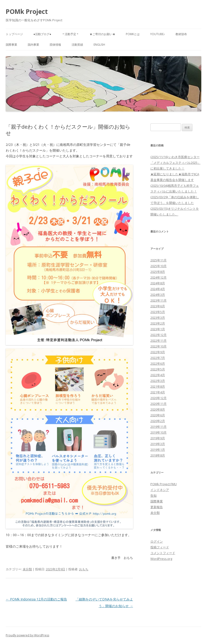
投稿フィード (160, 547)
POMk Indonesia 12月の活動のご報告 (36, 599)
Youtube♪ (158, 34)
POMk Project (27, 11)
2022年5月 (158, 369)
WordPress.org (161, 559)
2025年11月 (159, 260)
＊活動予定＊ (70, 34)
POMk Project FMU (164, 484)
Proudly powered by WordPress (27, 635)
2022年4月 (158, 375)
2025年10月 (159, 266)
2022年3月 (158, 381)
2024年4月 (158, 289)
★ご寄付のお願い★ (102, 34)
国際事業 (11, 45)
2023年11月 (159, 300)
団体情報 (55, 45)
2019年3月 (158, 444)
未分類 (27, 569)
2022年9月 (158, 352)
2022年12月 (159, 335)
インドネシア (160, 490)
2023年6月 (158, 306)
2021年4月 (158, 392)
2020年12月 (159, 398)
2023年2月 (158, 323)
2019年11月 (159, 427)
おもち (84, 569)
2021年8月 (158, 386)
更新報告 (157, 507)
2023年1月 (158, 329)
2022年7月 (158, 358)
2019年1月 (158, 450)
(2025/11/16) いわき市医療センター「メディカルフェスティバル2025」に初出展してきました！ (175, 163)
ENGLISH (99, 45)
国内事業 (33, 45)
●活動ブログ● (42, 34)
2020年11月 (159, 404)
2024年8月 (158, 283)
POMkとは (133, 34)
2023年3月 (158, 318)
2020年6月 (158, 415)
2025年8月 (158, 272)
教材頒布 (181, 34)
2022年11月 (159, 341)
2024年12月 (159, 277)
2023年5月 (158, 312)
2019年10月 (159, 432)
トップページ (14, 34)
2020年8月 (158, 409)
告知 (154, 495)
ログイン (157, 541)
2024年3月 (158, 295)
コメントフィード (163, 553)
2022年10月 (159, 346)
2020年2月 (158, 421)
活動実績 (77, 45)
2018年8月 (158, 455)
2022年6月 (158, 363)
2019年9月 (158, 438)
